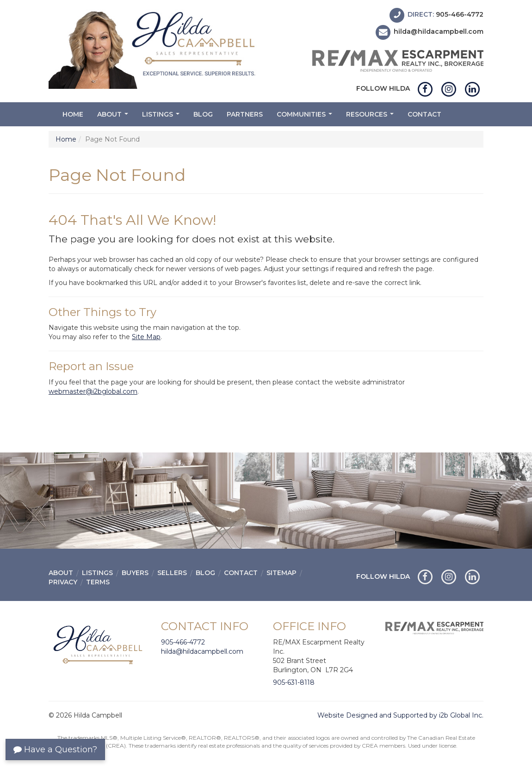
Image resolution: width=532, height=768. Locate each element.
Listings (162, 117)
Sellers (172, 573)
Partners (245, 114)
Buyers (135, 573)
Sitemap (281, 573)
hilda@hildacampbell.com (439, 32)
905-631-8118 (294, 682)
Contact (424, 114)
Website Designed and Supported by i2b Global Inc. (400, 715)
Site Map (146, 337)
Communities (306, 117)
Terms (98, 582)
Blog (203, 114)
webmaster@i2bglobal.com (93, 391)
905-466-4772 (460, 14)
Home (73, 114)
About (114, 117)
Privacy (63, 582)
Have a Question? (55, 749)
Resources (371, 117)
